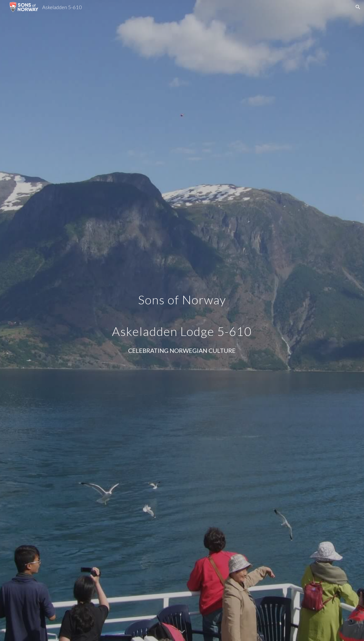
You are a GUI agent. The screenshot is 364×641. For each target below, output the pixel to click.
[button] (358, 7)
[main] (182, 312)
